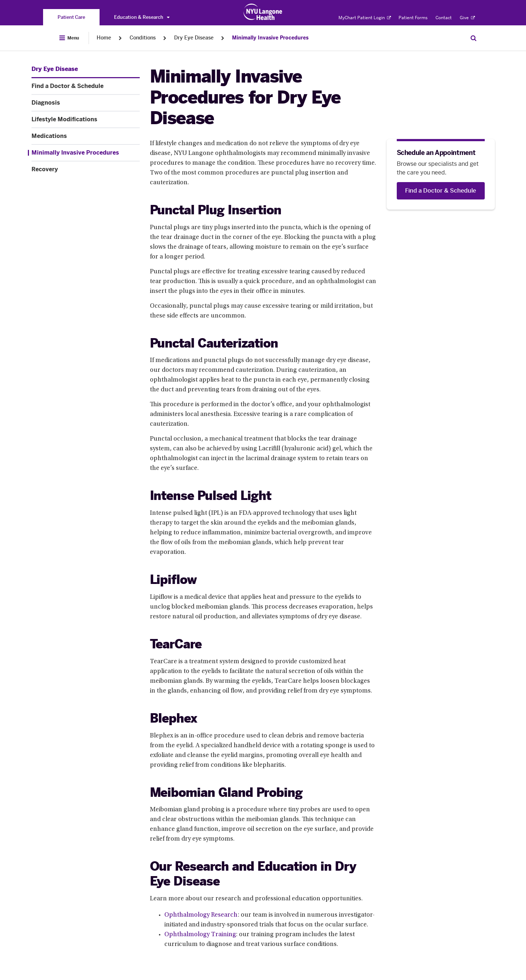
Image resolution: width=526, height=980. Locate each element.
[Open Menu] (69, 38)
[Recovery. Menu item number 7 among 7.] (86, 169)
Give (467, 18)
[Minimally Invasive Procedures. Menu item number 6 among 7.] (84, 153)
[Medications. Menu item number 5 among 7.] (86, 136)
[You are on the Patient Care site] (71, 17)
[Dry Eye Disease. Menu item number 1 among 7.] (55, 69)
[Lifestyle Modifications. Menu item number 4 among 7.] (86, 119)
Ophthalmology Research (201, 915)
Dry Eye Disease (194, 38)
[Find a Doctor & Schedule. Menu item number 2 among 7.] (86, 86)
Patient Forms (413, 18)
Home (104, 38)
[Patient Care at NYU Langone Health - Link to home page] (263, 12)
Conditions (143, 38)
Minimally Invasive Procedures (270, 38)
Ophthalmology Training (200, 935)
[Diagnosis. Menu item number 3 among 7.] (86, 103)
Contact (444, 18)
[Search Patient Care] (474, 38)
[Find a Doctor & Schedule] (441, 191)
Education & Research (142, 17)
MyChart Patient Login (365, 18)
